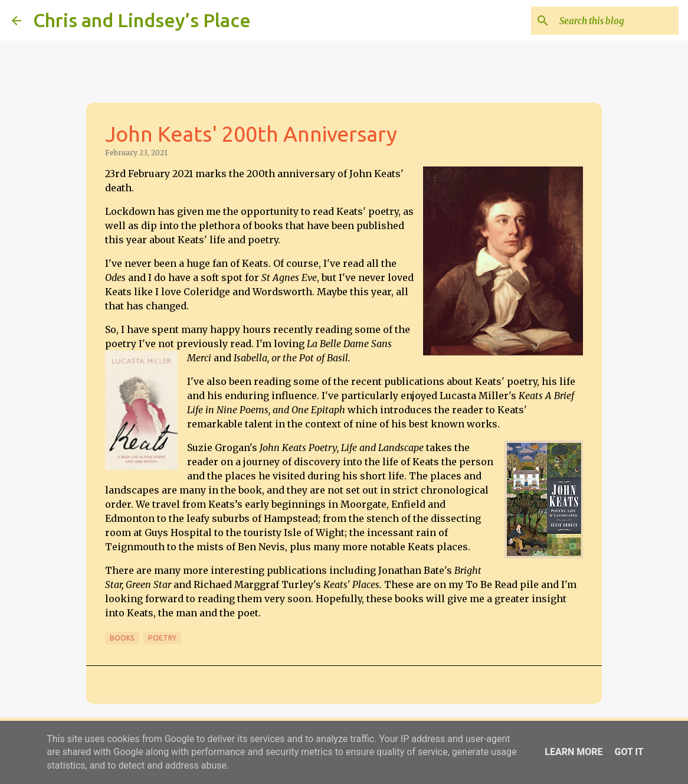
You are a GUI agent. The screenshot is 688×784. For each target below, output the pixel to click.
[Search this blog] (617, 21)
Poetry (162, 638)
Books (122, 638)
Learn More (574, 752)
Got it (629, 752)
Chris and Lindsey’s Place (142, 20)
